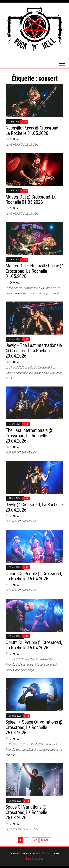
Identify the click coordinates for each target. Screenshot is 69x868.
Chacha (14, 139)
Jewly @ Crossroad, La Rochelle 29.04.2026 (34, 507)
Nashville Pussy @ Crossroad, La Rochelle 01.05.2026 (32, 131)
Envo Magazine (35, 859)
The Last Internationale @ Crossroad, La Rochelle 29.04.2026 (29, 436)
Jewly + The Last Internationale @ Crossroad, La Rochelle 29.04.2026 (34, 351)
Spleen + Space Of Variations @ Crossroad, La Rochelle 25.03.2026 (34, 727)
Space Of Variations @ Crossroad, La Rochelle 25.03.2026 (26, 812)
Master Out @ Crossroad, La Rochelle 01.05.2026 (31, 200)
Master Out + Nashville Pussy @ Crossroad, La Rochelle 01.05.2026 (34, 271)
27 (35, 840)
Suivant (45, 840)
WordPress (43, 853)
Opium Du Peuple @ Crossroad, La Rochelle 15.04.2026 (34, 576)
